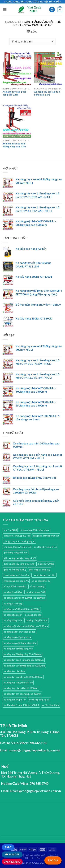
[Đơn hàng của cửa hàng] (32, 42)
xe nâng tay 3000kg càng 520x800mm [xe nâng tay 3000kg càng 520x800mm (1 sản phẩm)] (22, 654)
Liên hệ (29, 858)
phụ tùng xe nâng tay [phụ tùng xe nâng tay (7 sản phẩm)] (40, 570)
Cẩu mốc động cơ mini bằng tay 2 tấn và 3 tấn (36, 502)
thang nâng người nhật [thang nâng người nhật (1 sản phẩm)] (44, 575)
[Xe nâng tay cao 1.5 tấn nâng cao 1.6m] (48, 69)
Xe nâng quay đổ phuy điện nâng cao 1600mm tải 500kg (36, 491)
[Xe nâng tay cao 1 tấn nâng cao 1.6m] (17, 69)
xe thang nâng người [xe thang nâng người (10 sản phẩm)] (40, 700)
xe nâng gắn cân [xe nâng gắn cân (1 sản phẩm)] (33, 615)
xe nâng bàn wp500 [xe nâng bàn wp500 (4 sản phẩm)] (35, 592)
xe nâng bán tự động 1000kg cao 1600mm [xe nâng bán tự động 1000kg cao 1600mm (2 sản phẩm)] (24, 598)
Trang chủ (13, 22)
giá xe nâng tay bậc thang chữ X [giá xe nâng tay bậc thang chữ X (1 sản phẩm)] (20, 558)
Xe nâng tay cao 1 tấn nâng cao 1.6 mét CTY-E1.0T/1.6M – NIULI (38, 456)
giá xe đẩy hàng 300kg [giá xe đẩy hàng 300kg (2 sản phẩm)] (15, 570)
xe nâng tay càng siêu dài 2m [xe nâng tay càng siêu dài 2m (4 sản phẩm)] (18, 682)
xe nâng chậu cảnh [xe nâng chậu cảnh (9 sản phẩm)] (13, 615)
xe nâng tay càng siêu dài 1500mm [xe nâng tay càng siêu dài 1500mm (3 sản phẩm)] (21, 688)
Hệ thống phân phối (34, 856)
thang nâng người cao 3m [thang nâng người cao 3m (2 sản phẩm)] (16, 575)
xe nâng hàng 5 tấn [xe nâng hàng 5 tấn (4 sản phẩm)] (13, 620)
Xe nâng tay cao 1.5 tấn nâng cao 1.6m (47, 93)
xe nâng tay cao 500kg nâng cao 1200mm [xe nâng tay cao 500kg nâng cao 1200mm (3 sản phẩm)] (24, 666)
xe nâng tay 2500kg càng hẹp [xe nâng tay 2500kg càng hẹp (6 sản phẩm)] (18, 649)
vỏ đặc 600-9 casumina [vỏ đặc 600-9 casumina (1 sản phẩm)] (15, 586)
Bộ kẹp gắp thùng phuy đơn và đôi (34, 478)
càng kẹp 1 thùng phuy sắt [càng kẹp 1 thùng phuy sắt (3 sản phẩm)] (17, 536)
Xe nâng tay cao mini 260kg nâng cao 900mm (36, 445)
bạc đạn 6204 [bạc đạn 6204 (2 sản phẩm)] (10, 530)
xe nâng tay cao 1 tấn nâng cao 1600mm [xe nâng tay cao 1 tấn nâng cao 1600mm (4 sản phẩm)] (24, 660)
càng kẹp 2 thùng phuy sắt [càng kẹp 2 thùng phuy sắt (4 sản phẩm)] (46, 536)
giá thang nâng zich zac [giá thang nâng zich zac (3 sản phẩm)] (16, 553)
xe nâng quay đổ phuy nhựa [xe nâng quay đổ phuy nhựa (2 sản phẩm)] (17, 637)
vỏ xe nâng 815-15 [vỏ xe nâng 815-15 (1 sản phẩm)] (41, 581)
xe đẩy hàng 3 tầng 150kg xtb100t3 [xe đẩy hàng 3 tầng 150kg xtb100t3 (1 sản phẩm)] (21, 705)
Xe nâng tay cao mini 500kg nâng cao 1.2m (14, 145)
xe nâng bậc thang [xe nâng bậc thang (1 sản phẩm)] (13, 603)
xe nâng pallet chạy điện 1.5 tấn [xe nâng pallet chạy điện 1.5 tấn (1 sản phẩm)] (19, 632)
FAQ (38, 858)
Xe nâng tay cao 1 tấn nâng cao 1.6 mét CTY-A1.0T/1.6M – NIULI (38, 468)
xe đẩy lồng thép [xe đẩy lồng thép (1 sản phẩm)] (50, 705)
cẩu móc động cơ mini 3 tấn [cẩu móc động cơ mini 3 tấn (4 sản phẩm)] (17, 547)
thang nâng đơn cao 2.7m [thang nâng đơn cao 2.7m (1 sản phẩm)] (16, 581)
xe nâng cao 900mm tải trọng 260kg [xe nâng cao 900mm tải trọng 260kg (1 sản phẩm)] (22, 609)
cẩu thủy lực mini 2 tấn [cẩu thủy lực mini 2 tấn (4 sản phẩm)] (45, 547)
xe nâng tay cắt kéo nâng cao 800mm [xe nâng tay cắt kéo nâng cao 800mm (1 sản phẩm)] (22, 694)
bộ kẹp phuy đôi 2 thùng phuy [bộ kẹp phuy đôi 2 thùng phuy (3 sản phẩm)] (34, 530)
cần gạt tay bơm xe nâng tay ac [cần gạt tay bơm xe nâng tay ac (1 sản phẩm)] (19, 541)
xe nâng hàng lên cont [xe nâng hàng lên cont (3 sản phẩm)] (37, 620)
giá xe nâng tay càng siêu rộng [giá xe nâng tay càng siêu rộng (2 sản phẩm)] (19, 564)
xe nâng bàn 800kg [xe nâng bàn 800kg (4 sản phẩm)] (13, 592)
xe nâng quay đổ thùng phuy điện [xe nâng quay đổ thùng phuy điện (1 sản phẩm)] (20, 643)
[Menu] (5, 9)
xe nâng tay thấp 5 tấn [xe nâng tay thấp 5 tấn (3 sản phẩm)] (15, 700)
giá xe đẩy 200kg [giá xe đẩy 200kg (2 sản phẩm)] (46, 564)
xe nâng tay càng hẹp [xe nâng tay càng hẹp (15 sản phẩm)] (14, 671)
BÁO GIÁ (53, 860)
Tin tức (53, 856)
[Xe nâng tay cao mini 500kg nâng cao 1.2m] (17, 121)
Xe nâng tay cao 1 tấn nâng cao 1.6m (15, 93)
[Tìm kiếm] (52, 10)
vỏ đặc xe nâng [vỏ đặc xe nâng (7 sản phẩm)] (37, 586)
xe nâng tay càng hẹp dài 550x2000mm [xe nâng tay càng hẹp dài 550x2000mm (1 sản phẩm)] (23, 677)
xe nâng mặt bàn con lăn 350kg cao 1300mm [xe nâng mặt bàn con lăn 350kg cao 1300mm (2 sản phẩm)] (26, 626)
